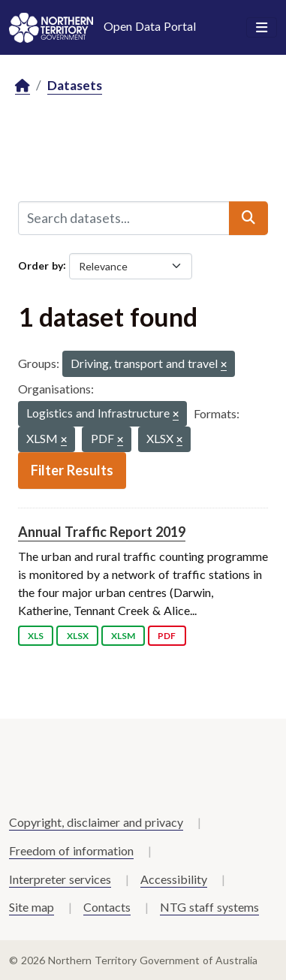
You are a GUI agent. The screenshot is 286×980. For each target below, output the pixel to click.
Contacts (107, 907)
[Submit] (248, 218)
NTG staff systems (209, 907)
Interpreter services (60, 879)
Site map (32, 907)
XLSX (78, 636)
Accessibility (174, 879)
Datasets (75, 85)
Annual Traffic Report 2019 (102, 532)
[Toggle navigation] (262, 28)
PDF (167, 636)
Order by (41, 265)
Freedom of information (71, 850)
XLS (36, 636)
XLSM (123, 636)
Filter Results (72, 470)
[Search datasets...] (124, 218)
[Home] (23, 86)
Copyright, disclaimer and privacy (96, 822)
